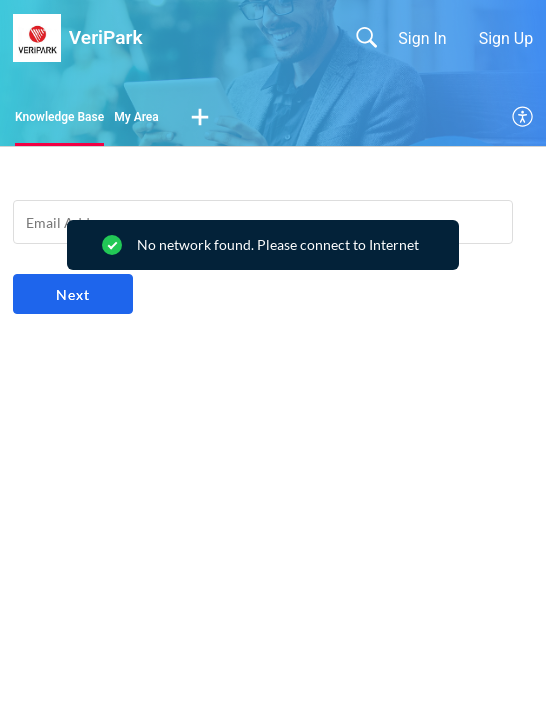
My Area (136, 117)
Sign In (422, 38)
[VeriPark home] (37, 38)
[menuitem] (523, 118)
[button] (200, 118)
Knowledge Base (59, 117)
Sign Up (506, 38)
